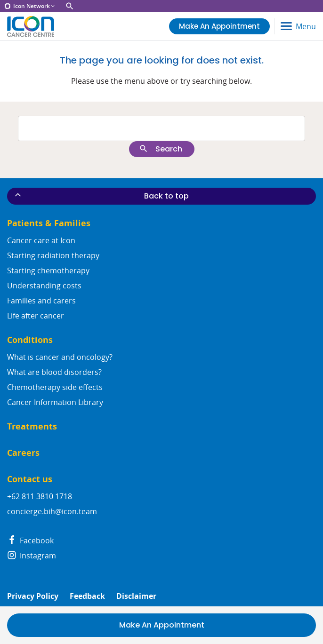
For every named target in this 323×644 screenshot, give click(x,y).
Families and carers (41, 301)
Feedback (87, 596)
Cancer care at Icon (41, 240)
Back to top (101, 196)
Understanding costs (44, 286)
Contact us (30, 479)
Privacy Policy (33, 596)
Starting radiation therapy (53, 255)
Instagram (32, 556)
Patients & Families (49, 223)
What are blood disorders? (54, 372)
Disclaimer (136, 596)
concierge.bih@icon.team (52, 511)
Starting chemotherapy (48, 270)
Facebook (30, 541)
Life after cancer (36, 316)
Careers (23, 453)
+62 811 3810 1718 (40, 496)
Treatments (32, 426)
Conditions (30, 340)
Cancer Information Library (55, 402)
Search (161, 149)
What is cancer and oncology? (60, 357)
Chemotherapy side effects (55, 387)
